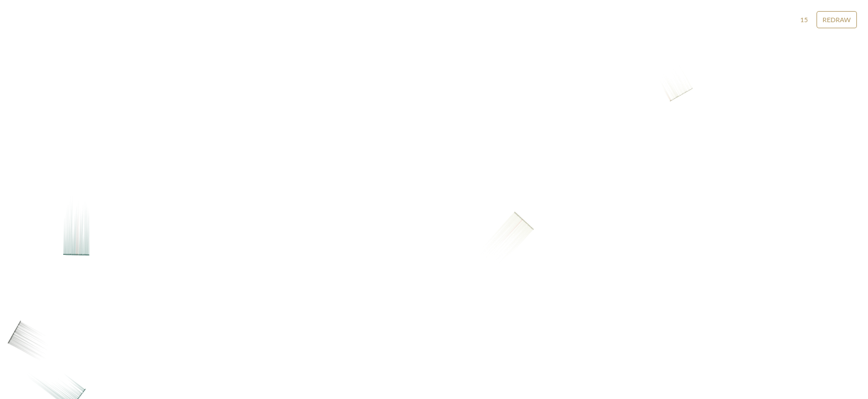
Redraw (837, 20)
